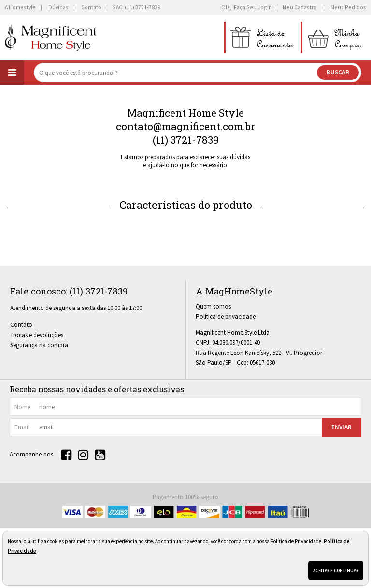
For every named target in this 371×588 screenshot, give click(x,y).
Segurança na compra (39, 345)
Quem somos (213, 306)
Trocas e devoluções (37, 335)
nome (22, 407)
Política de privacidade (226, 316)
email (22, 427)
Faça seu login (253, 7)
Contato (21, 325)
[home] (51, 37)
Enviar (342, 427)
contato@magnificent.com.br (185, 126)
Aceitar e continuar (336, 570)
